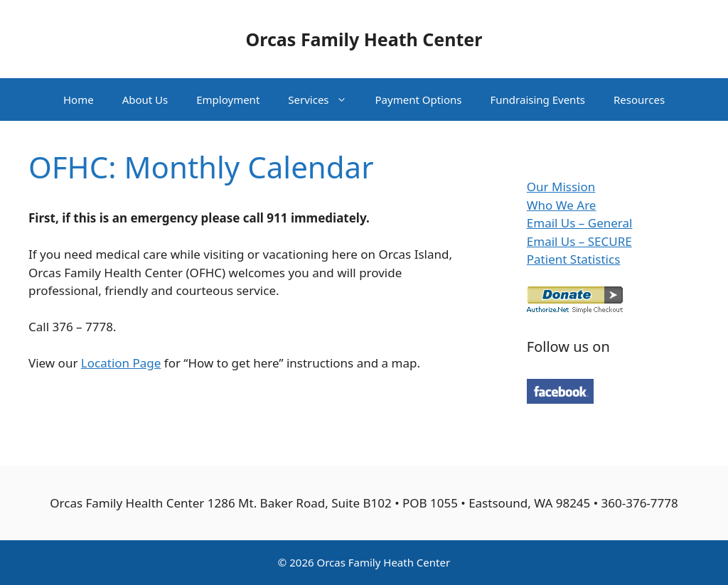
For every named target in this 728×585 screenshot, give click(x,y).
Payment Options (419, 100)
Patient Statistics (574, 259)
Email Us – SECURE (579, 241)
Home (79, 100)
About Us (145, 100)
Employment (228, 100)
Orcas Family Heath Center (364, 39)
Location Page (121, 363)
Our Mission (561, 187)
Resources (639, 100)
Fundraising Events (538, 100)
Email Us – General (580, 223)
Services (324, 100)
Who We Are (562, 205)
